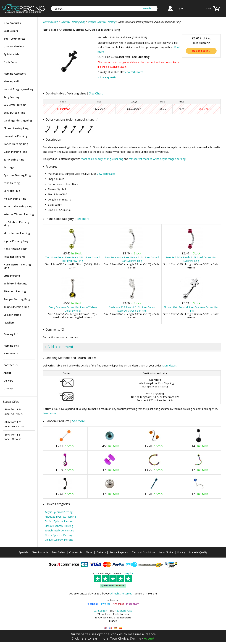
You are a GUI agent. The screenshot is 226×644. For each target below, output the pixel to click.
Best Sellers (11, 31)
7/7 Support (101, 611)
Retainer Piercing (14, 257)
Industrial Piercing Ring (18, 206)
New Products (12, 23)
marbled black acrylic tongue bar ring (102, 159)
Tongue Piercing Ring (17, 299)
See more (83, 219)
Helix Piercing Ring (15, 199)
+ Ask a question (108, 77)
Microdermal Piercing (17, 233)
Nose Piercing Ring (15, 249)
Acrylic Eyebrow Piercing (59, 512)
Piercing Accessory (15, 74)
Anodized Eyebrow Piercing (60, 517)
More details (169, 366)
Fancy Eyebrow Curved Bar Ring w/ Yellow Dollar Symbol (73, 309)
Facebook (93, 604)
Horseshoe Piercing (15, 136)
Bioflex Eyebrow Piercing (59, 521)
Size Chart (96, 93)
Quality (8, 388)
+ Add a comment (59, 347)
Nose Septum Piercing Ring (17, 266)
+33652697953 (124, 611)
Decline (136, 638)
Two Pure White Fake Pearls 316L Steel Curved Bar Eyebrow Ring (132, 259)
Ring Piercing (12, 97)
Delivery (8, 381)
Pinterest (118, 604)
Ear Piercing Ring (14, 160)
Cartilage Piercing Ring (18, 120)
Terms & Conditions (144, 552)
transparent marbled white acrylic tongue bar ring (157, 159)
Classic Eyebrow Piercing (59, 526)
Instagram (133, 604)
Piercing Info (11, 334)
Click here (79, 638)
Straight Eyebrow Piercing (59, 530)
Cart (209, 8)
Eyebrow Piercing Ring (17, 175)
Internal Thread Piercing (19, 214)
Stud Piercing (12, 276)
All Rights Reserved (121, 593)
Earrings (9, 167)
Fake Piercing (12, 183)
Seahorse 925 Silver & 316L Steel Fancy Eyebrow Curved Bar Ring (132, 309)
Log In (179, 8)
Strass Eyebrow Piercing (58, 535)
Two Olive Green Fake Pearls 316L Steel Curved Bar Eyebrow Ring (73, 259)
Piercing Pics (11, 346)
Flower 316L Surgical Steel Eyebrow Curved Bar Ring (191, 309)
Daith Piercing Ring (15, 152)
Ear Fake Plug (12, 191)
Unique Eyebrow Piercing (59, 540)
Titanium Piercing (15, 291)
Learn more (50, 413)
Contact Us (10, 365)
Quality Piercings (14, 46)
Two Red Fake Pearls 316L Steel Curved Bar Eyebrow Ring (191, 259)
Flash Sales (10, 62)
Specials (23, 552)
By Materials (11, 54)
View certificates (134, 72)
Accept (149, 638)
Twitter (105, 604)
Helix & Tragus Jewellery (19, 89)
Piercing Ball (11, 81)
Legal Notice (166, 552)
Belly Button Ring (14, 113)
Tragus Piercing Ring (16, 307)
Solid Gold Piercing (15, 283)
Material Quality (198, 552)
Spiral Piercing (12, 315)
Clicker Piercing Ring (16, 128)
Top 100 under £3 (14, 39)
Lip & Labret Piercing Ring (16, 224)
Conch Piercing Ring (16, 144)
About (7, 373)
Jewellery (9, 323)
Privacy (181, 552)
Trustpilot (128, 573)
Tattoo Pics (11, 353)
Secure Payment (119, 552)
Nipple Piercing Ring (16, 241)
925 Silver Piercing (15, 105)
